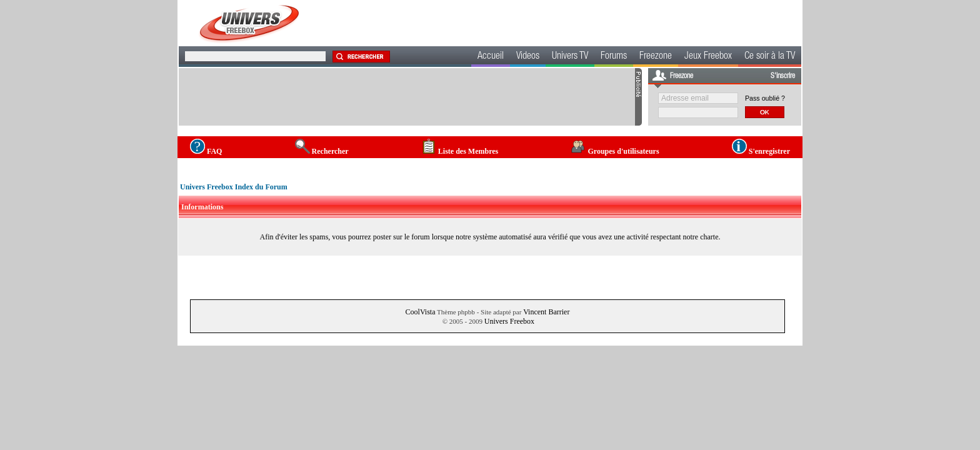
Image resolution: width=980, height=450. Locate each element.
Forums (614, 57)
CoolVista (421, 312)
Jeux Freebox (708, 57)
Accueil (491, 57)
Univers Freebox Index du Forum (234, 187)
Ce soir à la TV (770, 57)
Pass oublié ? (765, 98)
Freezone (656, 57)
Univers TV (570, 57)
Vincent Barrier (546, 312)
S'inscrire (783, 76)
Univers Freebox (509, 321)
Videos (528, 57)
